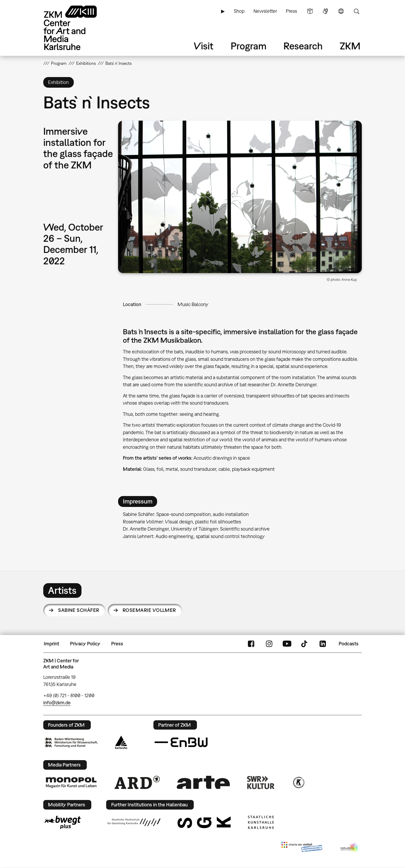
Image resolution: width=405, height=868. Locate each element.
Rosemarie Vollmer (149, 610)
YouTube (287, 644)
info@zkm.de (57, 703)
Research (303, 46)
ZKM (350, 46)
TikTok (305, 644)
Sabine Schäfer (79, 610)
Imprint (51, 644)
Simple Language (310, 11)
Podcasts (349, 644)
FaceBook (251, 644)
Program (249, 46)
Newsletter (265, 11)
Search (356, 11)
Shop (239, 11)
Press (291, 11)
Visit (204, 46)
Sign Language (325, 11)
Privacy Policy (85, 644)
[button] (240, 197)
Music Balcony (193, 304)
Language (341, 11)
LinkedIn (323, 644)
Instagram (269, 644)
